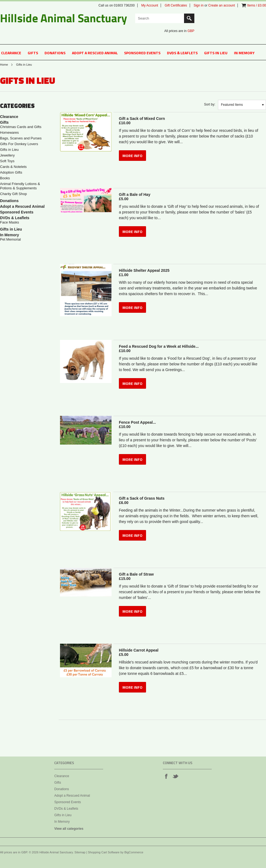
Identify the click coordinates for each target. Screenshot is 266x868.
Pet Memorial (10, 239)
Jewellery (7, 155)
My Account (150, 5)
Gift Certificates (176, 5)
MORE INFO (132, 156)
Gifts (33, 53)
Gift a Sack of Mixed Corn (190, 121)
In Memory (244, 53)
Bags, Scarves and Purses (21, 138)
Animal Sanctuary (64, 18)
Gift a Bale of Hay (190, 197)
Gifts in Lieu (216, 53)
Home (4, 65)
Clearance (11, 53)
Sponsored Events (142, 53)
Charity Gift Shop (13, 194)
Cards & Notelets (13, 167)
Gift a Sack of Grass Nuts (190, 500)
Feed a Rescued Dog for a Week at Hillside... (190, 349)
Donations (55, 53)
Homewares (9, 133)
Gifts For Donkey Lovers (19, 144)
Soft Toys (7, 161)
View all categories (69, 829)
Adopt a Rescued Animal (95, 53)
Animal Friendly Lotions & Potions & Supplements (20, 186)
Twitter (175, 776)
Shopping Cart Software (104, 852)
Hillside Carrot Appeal (190, 652)
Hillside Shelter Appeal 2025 (190, 273)
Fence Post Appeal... (190, 425)
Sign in (199, 5)
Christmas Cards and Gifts (21, 127)
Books (5, 178)
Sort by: (210, 104)
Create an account (221, 5)
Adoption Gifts (11, 172)
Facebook (166, 776)
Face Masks (9, 222)
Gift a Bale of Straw (190, 576)
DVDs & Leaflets (182, 53)
